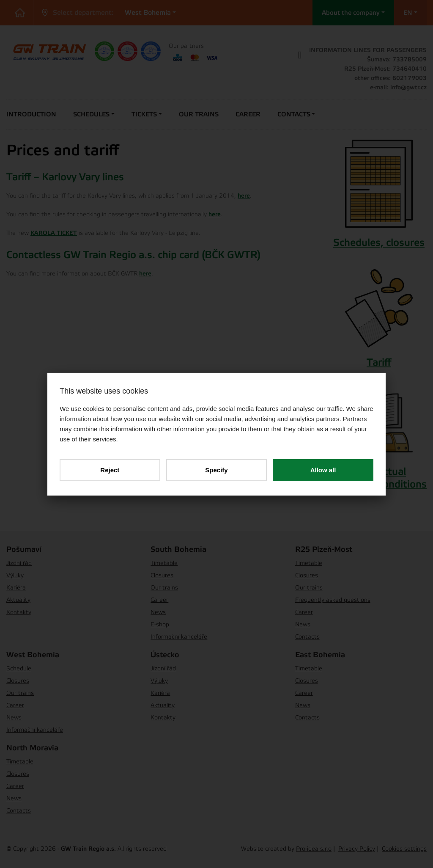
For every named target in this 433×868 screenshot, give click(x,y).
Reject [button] (110, 470)
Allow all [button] (323, 470)
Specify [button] (216, 470)
